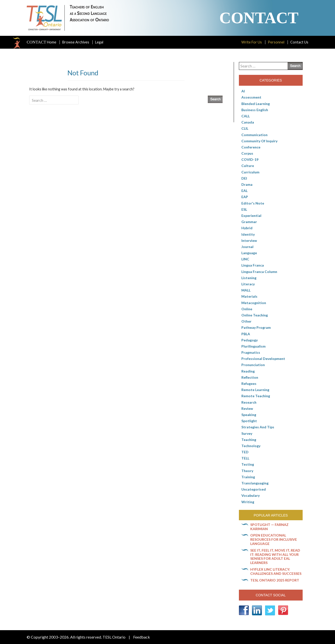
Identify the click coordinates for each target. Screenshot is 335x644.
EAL (244, 191)
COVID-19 (250, 159)
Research (249, 402)
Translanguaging (255, 483)
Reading (248, 371)
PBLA (246, 334)
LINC (245, 259)
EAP (245, 197)
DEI (244, 178)
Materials (249, 296)
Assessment (251, 97)
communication (254, 135)
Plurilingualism (253, 346)
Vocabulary (251, 495)
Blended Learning (256, 104)
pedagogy (250, 340)
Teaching (249, 440)
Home (42, 42)
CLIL (245, 128)
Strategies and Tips (258, 427)
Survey (247, 433)
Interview (249, 240)
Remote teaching (256, 396)
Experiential (251, 216)
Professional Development (263, 359)
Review (247, 408)
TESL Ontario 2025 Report (275, 580)
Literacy (248, 284)
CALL (246, 116)
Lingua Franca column (259, 272)
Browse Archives (76, 42)
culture (248, 166)
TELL (245, 458)
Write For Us (252, 42)
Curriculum (250, 172)
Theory (247, 471)
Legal (99, 42)
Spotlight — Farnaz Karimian (269, 527)
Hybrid (247, 228)
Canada (248, 122)
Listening (249, 278)
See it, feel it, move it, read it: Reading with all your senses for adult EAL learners (275, 556)
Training (248, 477)
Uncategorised (254, 489)
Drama (247, 184)
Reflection (250, 377)
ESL (244, 209)
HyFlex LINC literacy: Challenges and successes (276, 571)
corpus (247, 153)
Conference (251, 147)
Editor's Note (253, 203)
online (247, 309)
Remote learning (255, 390)
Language (249, 253)
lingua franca (253, 265)
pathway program (256, 327)
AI (243, 91)
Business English (255, 110)
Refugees (249, 384)
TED (245, 452)
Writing (248, 502)
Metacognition (254, 303)
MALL (246, 290)
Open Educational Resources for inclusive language (274, 539)
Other (246, 321)
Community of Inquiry (259, 141)
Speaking (249, 415)
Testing (248, 464)
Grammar (249, 222)
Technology (251, 446)
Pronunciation (253, 365)
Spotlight (249, 421)
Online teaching (255, 315)
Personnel (276, 42)
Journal (247, 247)
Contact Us (299, 42)
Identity (248, 234)
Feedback (142, 637)
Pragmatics (251, 352)
